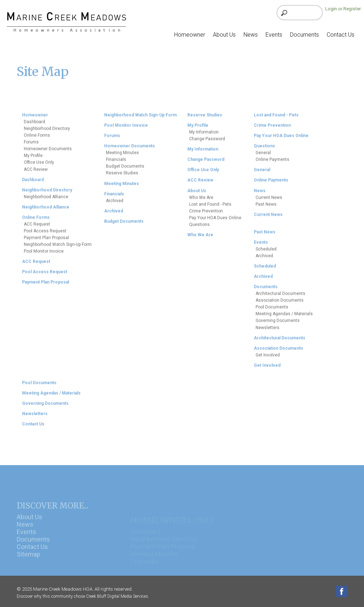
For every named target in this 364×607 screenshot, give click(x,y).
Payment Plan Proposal (46, 241)
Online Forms (37, 138)
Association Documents (280, 303)
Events (26, 540)
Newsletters (267, 330)
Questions (199, 227)
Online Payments (272, 163)
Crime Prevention (206, 214)
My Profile (33, 159)
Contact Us (32, 555)
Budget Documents (125, 169)
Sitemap (28, 563)
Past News (266, 207)
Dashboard (34, 125)
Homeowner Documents (48, 152)
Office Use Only (39, 165)
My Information (204, 135)
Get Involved (268, 358)
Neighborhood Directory (47, 132)
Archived (115, 203)
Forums (31, 145)
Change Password (207, 142)
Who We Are (201, 200)
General (263, 156)
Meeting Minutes (122, 156)
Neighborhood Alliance (46, 199)
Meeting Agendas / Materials (284, 317)
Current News (269, 200)
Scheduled (266, 252)
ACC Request (37, 227)
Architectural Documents (280, 297)
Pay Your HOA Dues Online (215, 220)
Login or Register (343, 9)
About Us (30, 525)
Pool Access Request (45, 234)
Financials (116, 163)
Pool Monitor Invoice (44, 254)
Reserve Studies (122, 176)
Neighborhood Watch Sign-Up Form (58, 247)
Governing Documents (278, 324)
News (25, 533)
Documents (33, 548)
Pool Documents (272, 310)
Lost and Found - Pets (210, 207)
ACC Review (36, 172)
